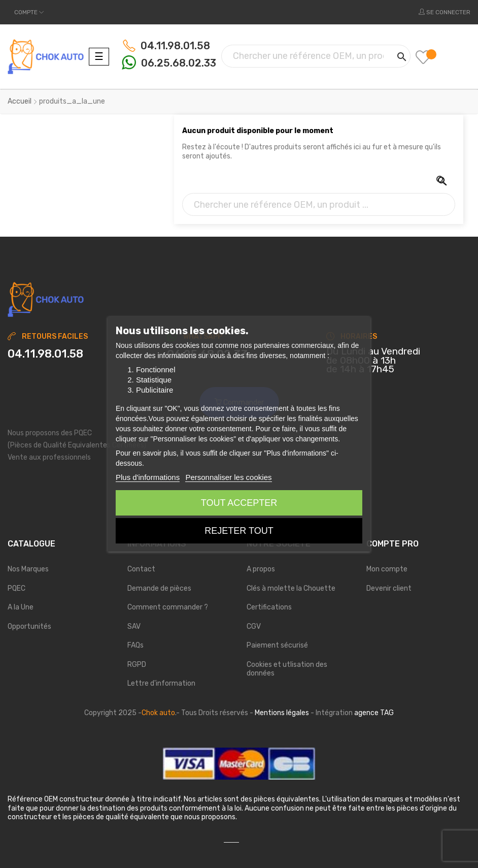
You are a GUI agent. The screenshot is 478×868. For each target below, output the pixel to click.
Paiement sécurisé (277, 645)
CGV (254, 626)
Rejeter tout (239, 531)
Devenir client (389, 588)
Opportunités (29, 626)
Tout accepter (239, 503)
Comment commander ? (168, 607)
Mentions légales (282, 713)
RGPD (137, 665)
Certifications (269, 607)
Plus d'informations (148, 477)
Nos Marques (28, 569)
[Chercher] (316, 56)
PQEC (16, 588)
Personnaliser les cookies (228, 477)
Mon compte (387, 569)
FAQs (135, 645)
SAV (134, 626)
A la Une (21, 607)
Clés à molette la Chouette (291, 588)
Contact (141, 569)
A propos (261, 569)
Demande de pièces (159, 588)
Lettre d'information (161, 683)
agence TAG (374, 713)
